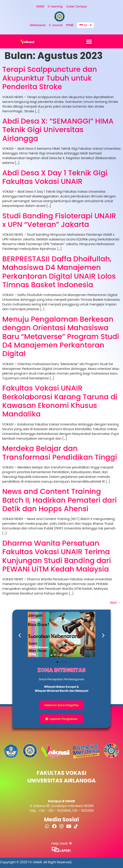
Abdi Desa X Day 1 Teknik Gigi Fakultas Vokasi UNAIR (55, 177)
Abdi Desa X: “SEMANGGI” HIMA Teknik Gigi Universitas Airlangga (58, 130)
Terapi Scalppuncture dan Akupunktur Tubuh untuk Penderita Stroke (50, 78)
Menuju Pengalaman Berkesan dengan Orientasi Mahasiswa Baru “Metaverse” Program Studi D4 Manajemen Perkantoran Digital (61, 336)
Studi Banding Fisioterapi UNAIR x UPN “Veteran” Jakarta (59, 220)
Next (115, 603)
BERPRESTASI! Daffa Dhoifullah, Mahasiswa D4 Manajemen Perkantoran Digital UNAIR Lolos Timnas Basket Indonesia (59, 272)
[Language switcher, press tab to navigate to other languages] (85, 25)
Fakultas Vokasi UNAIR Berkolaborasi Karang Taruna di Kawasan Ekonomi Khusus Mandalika (60, 401)
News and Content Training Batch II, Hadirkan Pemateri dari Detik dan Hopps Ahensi (59, 500)
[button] (89, 41)
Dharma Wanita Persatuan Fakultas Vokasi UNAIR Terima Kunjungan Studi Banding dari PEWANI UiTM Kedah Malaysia (57, 556)
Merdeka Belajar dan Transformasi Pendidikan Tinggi (60, 453)
